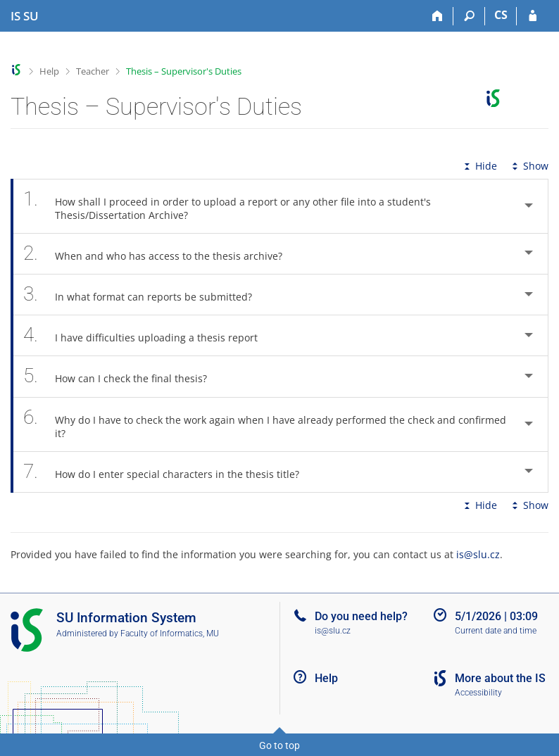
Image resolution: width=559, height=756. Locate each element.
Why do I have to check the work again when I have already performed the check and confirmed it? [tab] (265, 424)
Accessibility (478, 693)
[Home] (438, 16)
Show (529, 166)
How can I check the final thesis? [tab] (123, 376)
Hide (479, 166)
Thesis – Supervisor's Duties (184, 71)
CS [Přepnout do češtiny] (501, 15)
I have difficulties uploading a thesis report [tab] (148, 335)
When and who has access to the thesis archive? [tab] (161, 254)
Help (49, 71)
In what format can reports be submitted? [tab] (145, 295)
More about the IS (500, 678)
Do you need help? (361, 616)
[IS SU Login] (533, 16)
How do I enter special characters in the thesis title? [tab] (169, 472)
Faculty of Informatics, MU (170, 634)
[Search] (469, 16)
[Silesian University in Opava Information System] (25, 16)
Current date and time (496, 631)
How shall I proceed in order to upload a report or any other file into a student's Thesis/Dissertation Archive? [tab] (227, 206)
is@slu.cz (478, 554)
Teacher (93, 71)
